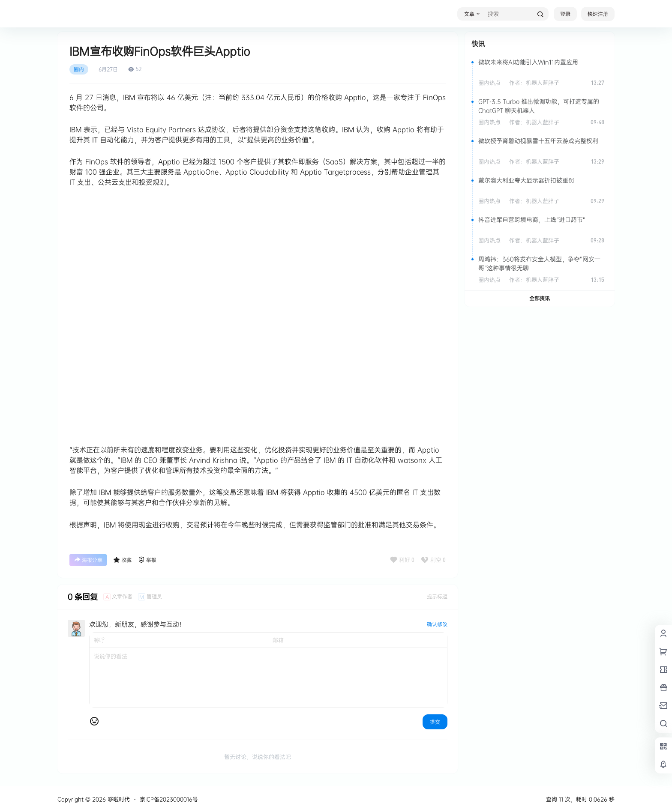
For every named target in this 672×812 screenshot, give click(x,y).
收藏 (122, 560)
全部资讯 (540, 298)
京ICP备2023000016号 (169, 799)
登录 (565, 14)
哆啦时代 (118, 799)
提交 (435, 722)
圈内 (79, 69)
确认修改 (437, 624)
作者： (534, 83)
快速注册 (598, 14)
